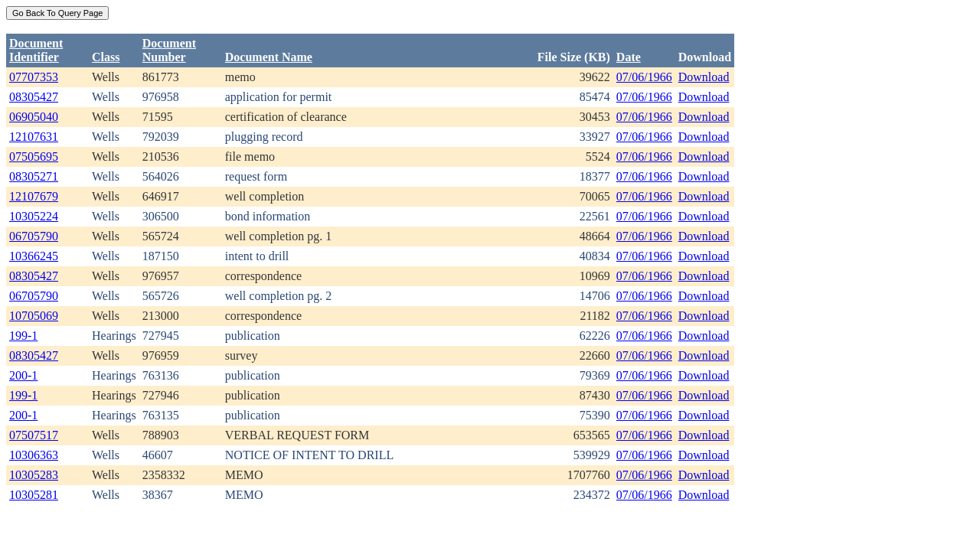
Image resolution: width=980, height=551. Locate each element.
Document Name (269, 57)
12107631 (34, 137)
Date (629, 57)
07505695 (34, 156)
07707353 (34, 77)
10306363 (34, 455)
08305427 (34, 97)
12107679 (34, 196)
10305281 (34, 495)
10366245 (34, 256)
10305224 (34, 216)
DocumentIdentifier (36, 50)
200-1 (23, 375)
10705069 (34, 316)
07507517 (34, 435)
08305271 (34, 176)
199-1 (23, 336)
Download (704, 77)
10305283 (34, 475)
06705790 (34, 236)
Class (106, 57)
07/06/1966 (644, 77)
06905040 (34, 117)
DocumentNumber (169, 50)
